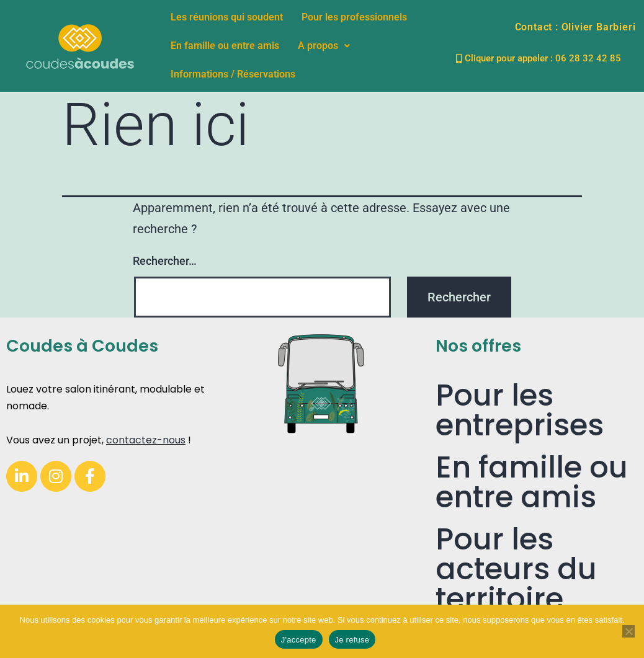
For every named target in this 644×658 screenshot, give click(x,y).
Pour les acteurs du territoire (516, 569)
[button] (324, 46)
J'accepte (299, 640)
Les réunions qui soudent (227, 17)
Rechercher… (165, 261)
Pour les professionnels (354, 17)
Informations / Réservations (233, 74)
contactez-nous (146, 440)
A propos (324, 46)
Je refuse (352, 640)
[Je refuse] (628, 631)
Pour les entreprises (520, 410)
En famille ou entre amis (225, 46)
